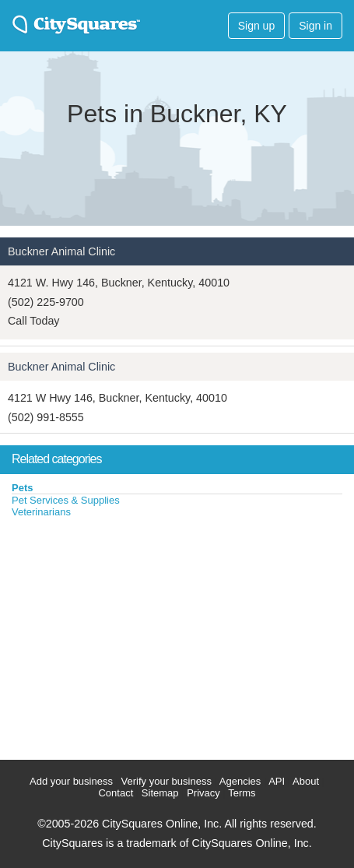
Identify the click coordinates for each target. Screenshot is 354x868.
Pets (22, 488)
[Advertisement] (117, 635)
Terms (242, 793)
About (306, 781)
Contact (116, 793)
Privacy (203, 793)
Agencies (240, 781)
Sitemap (160, 793)
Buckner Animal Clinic (61, 251)
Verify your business (166, 781)
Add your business (71, 781)
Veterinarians (41, 512)
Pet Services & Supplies (66, 500)
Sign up (256, 26)
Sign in (315, 26)
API (277, 781)
